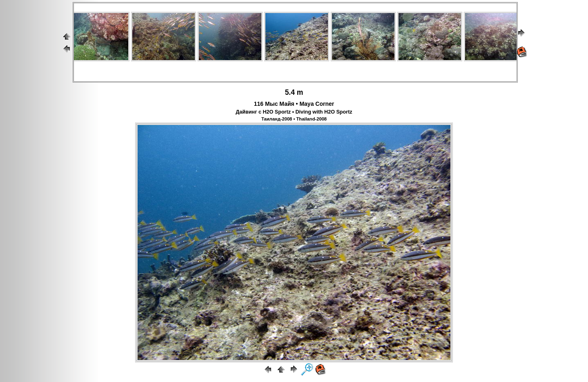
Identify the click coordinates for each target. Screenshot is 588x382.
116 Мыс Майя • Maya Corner (294, 104)
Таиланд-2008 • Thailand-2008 (294, 119)
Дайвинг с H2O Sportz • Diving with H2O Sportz (294, 112)
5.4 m (294, 92)
